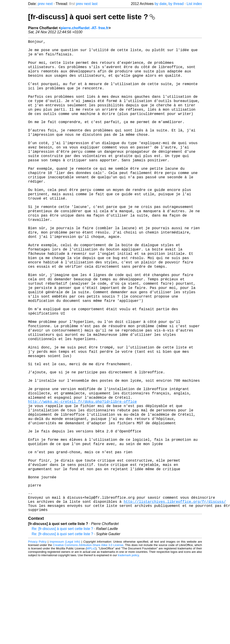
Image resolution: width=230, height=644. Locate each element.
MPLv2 (91, 634)
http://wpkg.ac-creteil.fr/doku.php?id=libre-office (82, 465)
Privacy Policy (37, 627)
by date (161, 4)
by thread (176, 4)
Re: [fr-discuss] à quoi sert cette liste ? (62, 614)
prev (41, 4)
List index (194, 4)
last (95, 4)
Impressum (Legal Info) (65, 627)
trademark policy (128, 640)
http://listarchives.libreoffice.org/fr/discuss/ (175, 585)
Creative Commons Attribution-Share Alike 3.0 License (88, 630)
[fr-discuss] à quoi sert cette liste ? (92, 17)
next (49, 4)
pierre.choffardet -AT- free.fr (85, 28)
